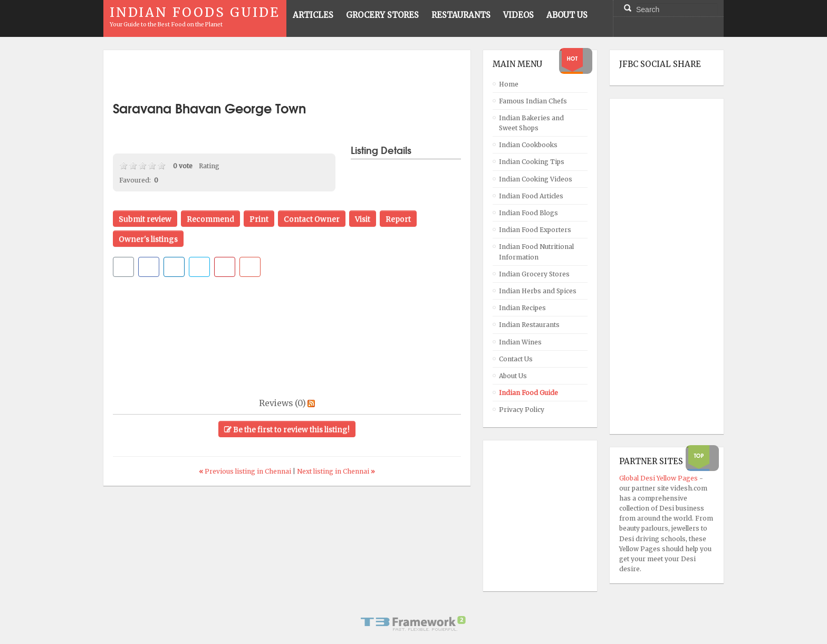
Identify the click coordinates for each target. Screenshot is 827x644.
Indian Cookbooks (528, 145)
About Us (513, 376)
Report (398, 219)
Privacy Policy (522, 410)
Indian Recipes (522, 308)
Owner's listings (148, 239)
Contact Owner (312, 219)
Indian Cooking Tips (532, 162)
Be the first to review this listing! (287, 429)
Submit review (145, 219)
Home (509, 84)
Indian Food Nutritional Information (536, 252)
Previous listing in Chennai (246, 471)
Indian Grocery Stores (534, 274)
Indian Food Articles (531, 196)
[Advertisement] (287, 75)
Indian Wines (520, 342)
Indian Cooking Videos (536, 179)
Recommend (210, 219)
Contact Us (516, 359)
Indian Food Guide (528, 393)
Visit (363, 219)
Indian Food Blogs (528, 213)
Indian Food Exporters (535, 230)
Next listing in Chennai (336, 471)
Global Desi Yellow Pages (659, 478)
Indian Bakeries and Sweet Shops (531, 123)
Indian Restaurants (529, 325)
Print (259, 219)
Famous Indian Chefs (533, 101)
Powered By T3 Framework (413, 623)
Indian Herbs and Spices (538, 291)
